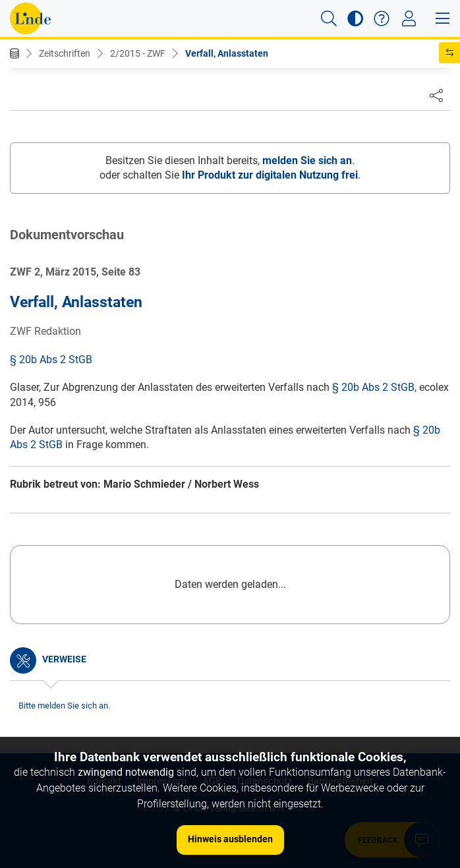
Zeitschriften (65, 53)
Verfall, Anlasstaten (227, 53)
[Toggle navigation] (409, 18)
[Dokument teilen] (436, 95)
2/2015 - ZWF (138, 53)
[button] (329, 18)
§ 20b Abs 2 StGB (51, 360)
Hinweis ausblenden (230, 839)
